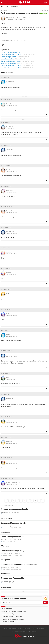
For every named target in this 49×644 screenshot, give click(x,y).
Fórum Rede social (28, 61)
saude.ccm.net (24, 641)
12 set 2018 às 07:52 (12, 128)
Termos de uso (13, 629)
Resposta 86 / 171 (7, 186)
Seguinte (44, 10)
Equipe (6, 629)
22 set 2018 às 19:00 (12, 316)
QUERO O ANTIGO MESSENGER (11, 68)
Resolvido (44, 13)
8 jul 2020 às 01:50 (20, 19)
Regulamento (41, 629)
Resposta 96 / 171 (7, 394)
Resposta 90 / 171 (7, 269)
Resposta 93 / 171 (7, 330)
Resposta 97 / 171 (7, 417)
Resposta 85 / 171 (7, 166)
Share (5, 45)
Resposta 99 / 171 (7, 458)
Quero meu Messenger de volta (11, 66)
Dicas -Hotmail (20, 59)
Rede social (14, 6)
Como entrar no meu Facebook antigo (13, 619)
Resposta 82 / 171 (7, 100)
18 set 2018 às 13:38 (12, 233)
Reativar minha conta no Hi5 (10, 622)
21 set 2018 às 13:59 (12, 295)
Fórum (7, 6)
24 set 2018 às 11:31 (12, 400)
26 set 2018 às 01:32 (12, 443)
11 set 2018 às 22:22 (12, 106)
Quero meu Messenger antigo (10, 61)
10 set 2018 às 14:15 (12, 83)
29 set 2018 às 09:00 (12, 484)
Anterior (5, 10)
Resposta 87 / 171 (7, 207)
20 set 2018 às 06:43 (12, 274)
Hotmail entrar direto (8, 59)
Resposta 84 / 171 (7, 145)
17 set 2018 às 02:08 (12, 213)
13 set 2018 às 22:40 (12, 151)
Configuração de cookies (31, 631)
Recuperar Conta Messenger (10, 63)
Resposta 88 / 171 (7, 227)
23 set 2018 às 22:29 (12, 379)
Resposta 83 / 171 (7, 122)
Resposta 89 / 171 (7, 248)
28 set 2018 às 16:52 (12, 464)
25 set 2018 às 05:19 (12, 423)
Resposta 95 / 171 (7, 373)
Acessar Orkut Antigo (8, 614)
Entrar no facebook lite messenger (12, 617)
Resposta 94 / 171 (7, 351)
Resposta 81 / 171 (7, 77)
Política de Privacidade (24, 629)
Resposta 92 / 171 (7, 310)
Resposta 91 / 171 (7, 289)
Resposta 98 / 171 (7, 437)
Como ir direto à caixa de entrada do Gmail (14, 611)
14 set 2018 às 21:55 (12, 172)
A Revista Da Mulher (17, 631)
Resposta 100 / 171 (7, 478)
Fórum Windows (28, 68)
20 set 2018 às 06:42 (12, 254)
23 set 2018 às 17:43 (12, 357)
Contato (34, 629)
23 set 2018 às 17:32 (12, 336)
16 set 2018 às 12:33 (12, 192)
